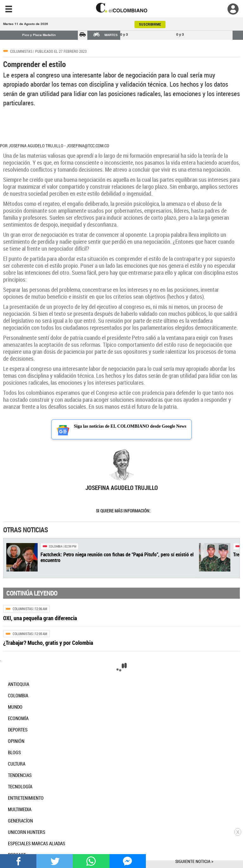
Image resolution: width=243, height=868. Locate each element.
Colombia (56, 546)
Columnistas (21, 51)
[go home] (121, 8)
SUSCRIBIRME (150, 24)
